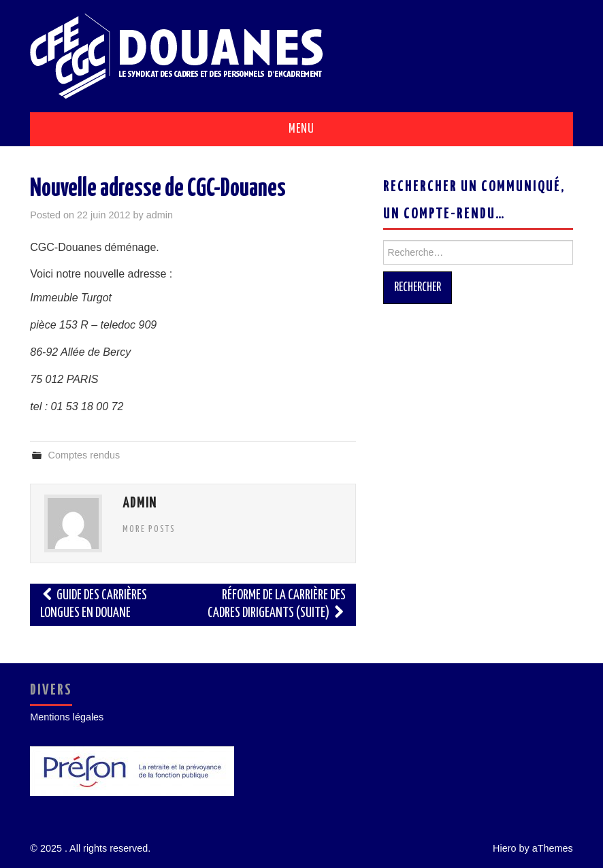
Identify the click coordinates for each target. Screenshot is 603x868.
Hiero (504, 848)
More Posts (149, 529)
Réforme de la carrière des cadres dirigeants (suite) (277, 604)
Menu (301, 129)
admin (160, 215)
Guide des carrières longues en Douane (94, 604)
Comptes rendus (84, 455)
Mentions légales (67, 717)
